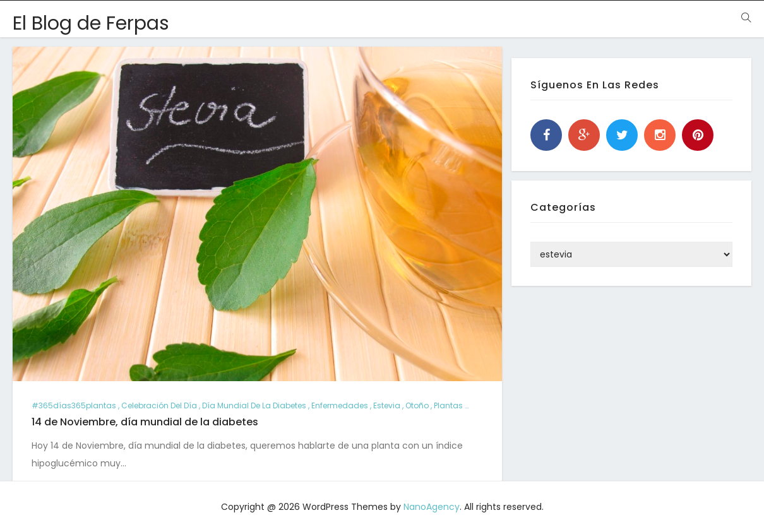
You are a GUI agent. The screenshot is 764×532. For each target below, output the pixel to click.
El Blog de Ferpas (91, 23)
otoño (417, 405)
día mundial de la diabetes (254, 405)
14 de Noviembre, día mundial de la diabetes (145, 422)
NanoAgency (432, 507)
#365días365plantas (74, 405)
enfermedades (340, 405)
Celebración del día (159, 405)
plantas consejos (468, 405)
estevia (387, 405)
